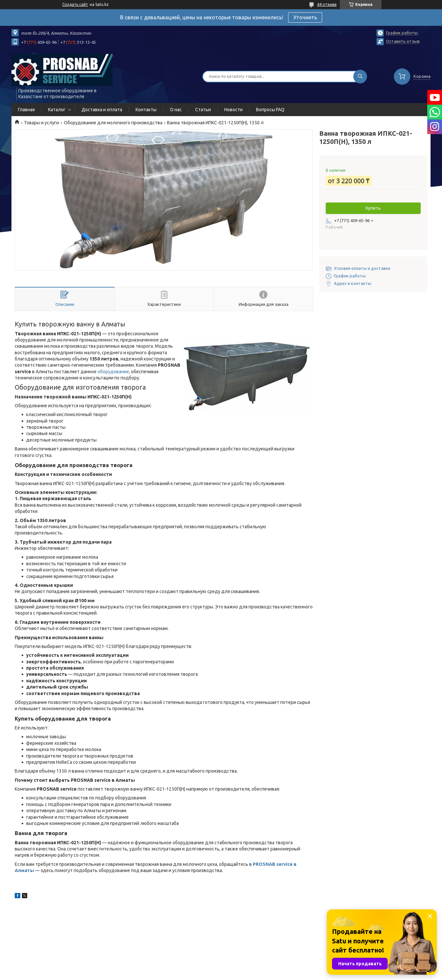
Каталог (57, 110)
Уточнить (305, 17)
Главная (26, 110)
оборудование (113, 372)
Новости (233, 110)
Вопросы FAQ (270, 110)
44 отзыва (327, 4)
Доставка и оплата (102, 110)
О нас (176, 110)
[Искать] (360, 77)
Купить (373, 208)
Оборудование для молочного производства (113, 123)
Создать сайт (75, 4)
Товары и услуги (41, 123)
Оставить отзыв (403, 41)
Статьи (203, 110)
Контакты (146, 110)
